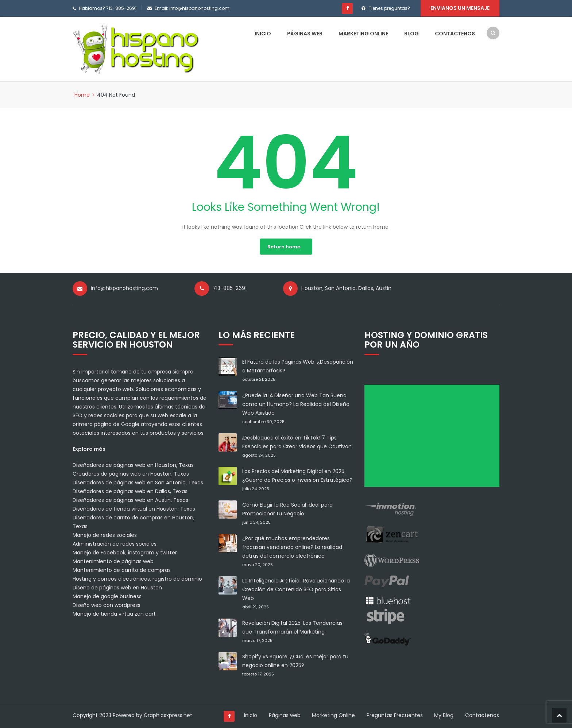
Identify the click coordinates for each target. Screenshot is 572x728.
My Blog (444, 715)
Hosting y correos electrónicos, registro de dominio (137, 578)
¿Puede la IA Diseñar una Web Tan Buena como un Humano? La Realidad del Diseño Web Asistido (296, 404)
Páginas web (305, 33)
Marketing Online (363, 33)
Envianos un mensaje (460, 8)
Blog (411, 33)
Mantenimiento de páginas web (113, 561)
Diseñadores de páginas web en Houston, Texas (133, 465)
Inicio (263, 33)
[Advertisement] (434, 438)
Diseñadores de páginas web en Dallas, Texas (130, 491)
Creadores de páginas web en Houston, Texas (131, 473)
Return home (284, 246)
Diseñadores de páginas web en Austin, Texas (130, 500)
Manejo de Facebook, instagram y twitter (125, 552)
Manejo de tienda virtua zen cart (114, 613)
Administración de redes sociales (115, 543)
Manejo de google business (107, 596)
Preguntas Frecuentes (395, 715)
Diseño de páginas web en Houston (117, 587)
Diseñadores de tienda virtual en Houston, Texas (134, 508)
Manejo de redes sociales (105, 535)
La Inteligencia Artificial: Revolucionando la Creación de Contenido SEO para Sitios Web (296, 589)
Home (82, 94)
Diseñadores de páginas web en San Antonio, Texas (138, 482)
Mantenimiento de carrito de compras (122, 570)
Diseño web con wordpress (107, 605)
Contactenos (455, 33)
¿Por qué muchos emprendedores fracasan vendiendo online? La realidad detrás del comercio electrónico (292, 547)
